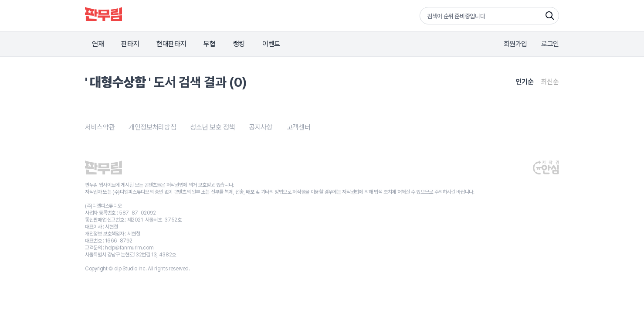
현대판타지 (171, 44)
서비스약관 (100, 127)
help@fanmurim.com (129, 248)
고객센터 (299, 127)
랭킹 (239, 44)
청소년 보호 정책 (212, 127)
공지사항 (261, 127)
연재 (98, 44)
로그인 (550, 44)
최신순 (550, 82)
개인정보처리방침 (152, 127)
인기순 (525, 82)
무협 (209, 44)
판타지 (130, 44)
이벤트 (271, 44)
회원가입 (516, 44)
